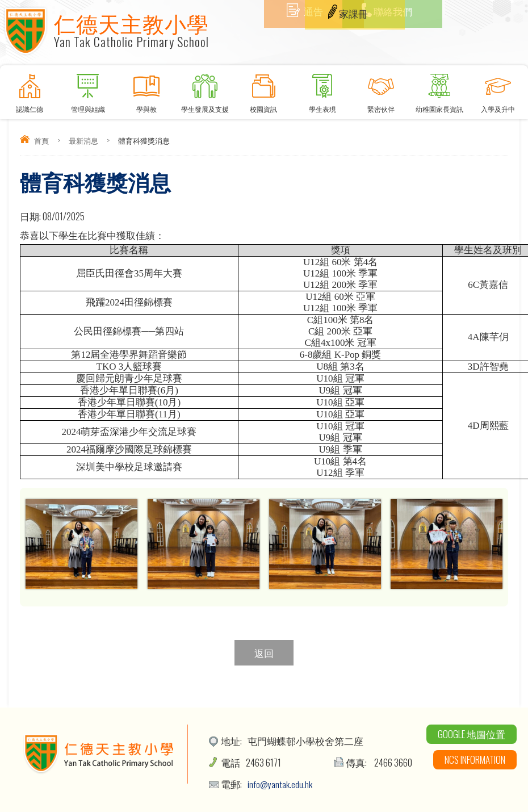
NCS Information (475, 759)
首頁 (41, 140)
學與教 (146, 89)
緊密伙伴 (381, 89)
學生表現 (322, 89)
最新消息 (83, 140)
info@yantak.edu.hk (280, 784)
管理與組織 (88, 89)
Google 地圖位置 (472, 734)
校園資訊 (264, 89)
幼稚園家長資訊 (440, 89)
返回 (264, 653)
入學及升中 (498, 89)
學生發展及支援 (205, 89)
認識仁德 (29, 89)
